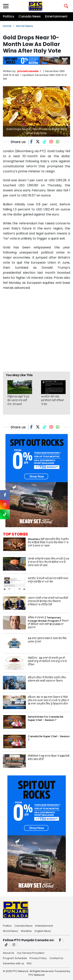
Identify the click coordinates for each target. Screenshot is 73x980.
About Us (9, 953)
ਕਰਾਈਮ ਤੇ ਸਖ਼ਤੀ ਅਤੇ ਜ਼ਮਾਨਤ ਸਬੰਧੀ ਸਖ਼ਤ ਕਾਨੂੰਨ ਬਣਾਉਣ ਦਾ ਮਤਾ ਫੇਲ (48, 580)
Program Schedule (15, 958)
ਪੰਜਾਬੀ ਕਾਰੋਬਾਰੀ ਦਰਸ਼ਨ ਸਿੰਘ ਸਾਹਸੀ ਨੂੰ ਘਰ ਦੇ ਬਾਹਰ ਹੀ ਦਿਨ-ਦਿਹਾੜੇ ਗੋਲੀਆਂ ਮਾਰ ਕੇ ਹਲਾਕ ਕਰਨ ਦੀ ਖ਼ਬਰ (48, 562)
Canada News (30, 16)
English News (43, 931)
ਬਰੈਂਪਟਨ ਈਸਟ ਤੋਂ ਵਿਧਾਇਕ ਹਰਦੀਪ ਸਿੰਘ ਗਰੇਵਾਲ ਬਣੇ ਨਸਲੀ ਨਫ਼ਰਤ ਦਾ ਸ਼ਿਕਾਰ (47, 679)
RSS (29, 963)
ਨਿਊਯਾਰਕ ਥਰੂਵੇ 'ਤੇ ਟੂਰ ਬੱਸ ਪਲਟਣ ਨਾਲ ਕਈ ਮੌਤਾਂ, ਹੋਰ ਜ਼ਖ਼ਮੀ (18, 400)
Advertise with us (14, 963)
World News (24, 26)
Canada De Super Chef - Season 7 (49, 738)
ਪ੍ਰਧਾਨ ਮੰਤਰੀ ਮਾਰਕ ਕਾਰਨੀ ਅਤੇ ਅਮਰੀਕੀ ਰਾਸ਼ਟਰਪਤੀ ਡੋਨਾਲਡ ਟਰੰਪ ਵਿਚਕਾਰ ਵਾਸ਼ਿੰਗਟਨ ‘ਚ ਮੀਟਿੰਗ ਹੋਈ (48, 601)
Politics (9, 16)
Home (7, 26)
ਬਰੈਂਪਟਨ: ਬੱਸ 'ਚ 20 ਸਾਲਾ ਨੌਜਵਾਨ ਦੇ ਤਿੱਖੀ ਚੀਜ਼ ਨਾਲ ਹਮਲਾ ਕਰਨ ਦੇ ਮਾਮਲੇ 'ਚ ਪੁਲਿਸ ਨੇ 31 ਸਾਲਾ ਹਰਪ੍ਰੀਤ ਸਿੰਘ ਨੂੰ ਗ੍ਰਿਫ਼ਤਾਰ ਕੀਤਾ (48, 700)
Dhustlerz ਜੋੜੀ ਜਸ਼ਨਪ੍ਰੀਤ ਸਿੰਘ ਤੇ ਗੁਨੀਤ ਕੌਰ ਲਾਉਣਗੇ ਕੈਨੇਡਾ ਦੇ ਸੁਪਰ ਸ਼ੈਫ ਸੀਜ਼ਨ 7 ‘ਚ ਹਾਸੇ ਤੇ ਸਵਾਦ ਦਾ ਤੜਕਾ (48, 542)
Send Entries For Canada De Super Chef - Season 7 (46, 718)
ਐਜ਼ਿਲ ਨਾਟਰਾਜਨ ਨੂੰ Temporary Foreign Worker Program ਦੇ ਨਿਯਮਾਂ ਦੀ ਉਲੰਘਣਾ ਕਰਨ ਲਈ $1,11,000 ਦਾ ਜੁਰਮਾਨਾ (48, 622)
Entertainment (56, 16)
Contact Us (56, 958)
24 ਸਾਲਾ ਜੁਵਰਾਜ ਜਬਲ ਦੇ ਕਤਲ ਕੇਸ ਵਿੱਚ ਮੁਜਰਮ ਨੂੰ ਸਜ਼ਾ (47, 640)
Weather (26, 931)
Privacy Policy (38, 958)
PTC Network (37, 975)
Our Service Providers (31, 953)
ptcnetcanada (28, 71)
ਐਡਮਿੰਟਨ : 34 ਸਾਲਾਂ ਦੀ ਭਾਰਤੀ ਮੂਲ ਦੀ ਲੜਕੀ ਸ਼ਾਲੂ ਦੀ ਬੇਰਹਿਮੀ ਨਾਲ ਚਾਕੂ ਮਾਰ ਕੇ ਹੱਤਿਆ (47, 661)
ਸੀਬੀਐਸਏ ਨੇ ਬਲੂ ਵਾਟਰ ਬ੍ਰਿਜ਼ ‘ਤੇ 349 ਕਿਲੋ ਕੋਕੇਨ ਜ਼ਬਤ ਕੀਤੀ (49, 758)
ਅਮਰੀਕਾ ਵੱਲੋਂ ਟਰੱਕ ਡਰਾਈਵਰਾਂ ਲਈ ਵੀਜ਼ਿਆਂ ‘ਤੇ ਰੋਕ (52, 400)
